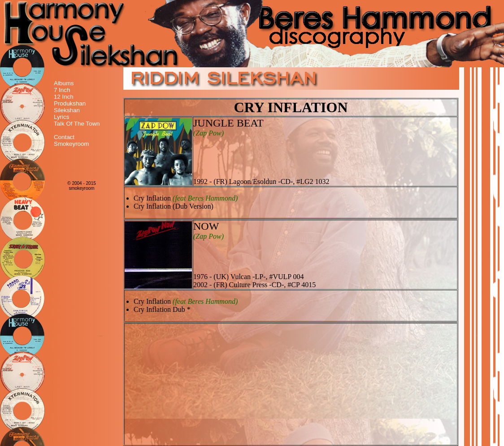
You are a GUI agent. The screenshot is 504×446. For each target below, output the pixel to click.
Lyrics (61, 117)
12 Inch (64, 97)
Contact (64, 137)
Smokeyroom (72, 144)
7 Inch (62, 90)
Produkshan (70, 103)
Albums (64, 83)
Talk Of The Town (77, 124)
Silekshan (67, 110)
